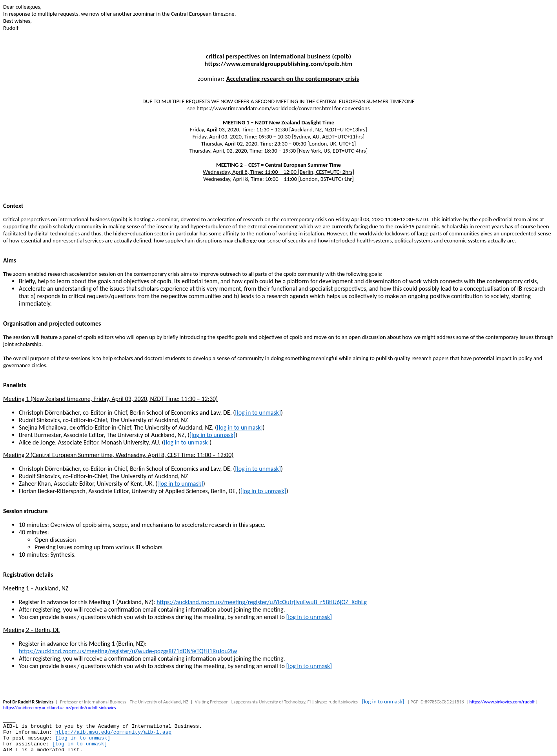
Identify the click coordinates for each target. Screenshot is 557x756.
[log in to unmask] (258, 413)
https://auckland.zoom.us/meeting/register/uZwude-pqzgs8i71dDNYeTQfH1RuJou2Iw (128, 651)
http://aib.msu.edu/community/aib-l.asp (113, 732)
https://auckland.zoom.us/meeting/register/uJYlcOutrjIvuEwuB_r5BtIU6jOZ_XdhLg (262, 602)
